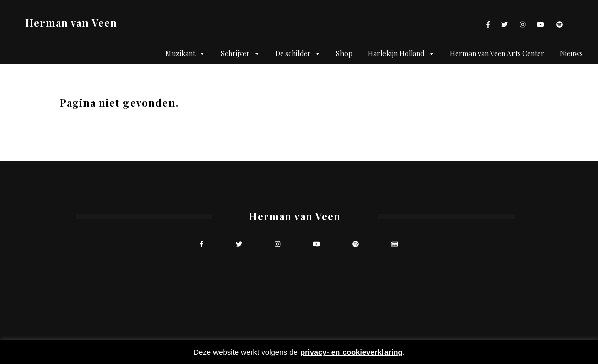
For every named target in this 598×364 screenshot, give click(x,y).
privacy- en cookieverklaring (351, 352)
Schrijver (240, 54)
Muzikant (185, 54)
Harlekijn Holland (401, 54)
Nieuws (571, 53)
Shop (344, 53)
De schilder (298, 54)
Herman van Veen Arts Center (497, 53)
